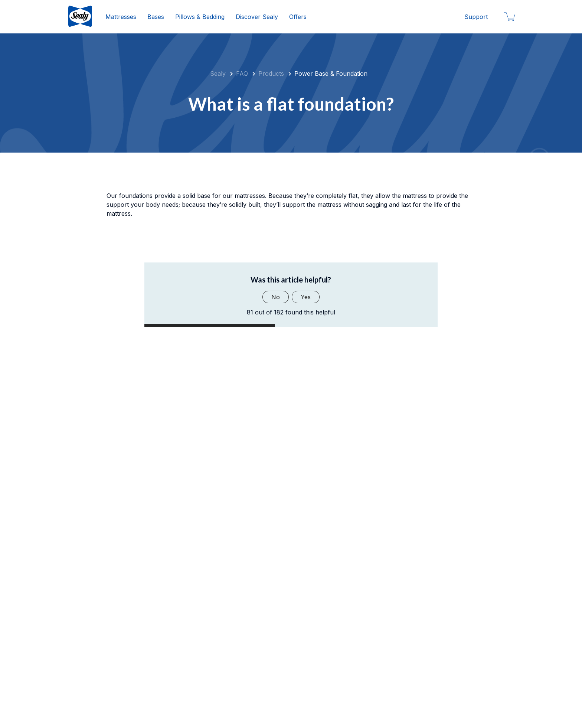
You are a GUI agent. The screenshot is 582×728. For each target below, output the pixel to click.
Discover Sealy (257, 17)
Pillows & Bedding (200, 17)
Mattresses (121, 17)
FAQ (242, 74)
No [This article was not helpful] (276, 297)
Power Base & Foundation (331, 74)
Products (271, 74)
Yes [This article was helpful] (306, 297)
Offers (298, 17)
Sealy (218, 74)
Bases (156, 17)
